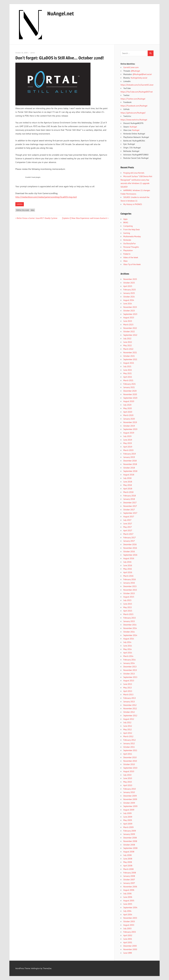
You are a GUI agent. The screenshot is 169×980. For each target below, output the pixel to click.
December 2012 (130, 705)
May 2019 (128, 443)
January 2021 (129, 387)
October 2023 (129, 311)
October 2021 (129, 356)
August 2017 (129, 516)
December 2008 (130, 838)
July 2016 (127, 562)
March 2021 (128, 380)
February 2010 (130, 789)
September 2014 (130, 635)
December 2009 (130, 796)
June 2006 (128, 897)
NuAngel (133, 127)
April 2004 (128, 914)
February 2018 (130, 496)
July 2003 (127, 928)
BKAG (126, 222)
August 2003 (129, 925)
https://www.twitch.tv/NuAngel (134, 120)
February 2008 (130, 873)
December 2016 (130, 544)
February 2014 (130, 660)
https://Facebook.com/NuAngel (134, 106)
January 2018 (129, 499)
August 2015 (129, 597)
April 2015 (128, 611)
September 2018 (130, 471)
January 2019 (129, 457)
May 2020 (128, 408)
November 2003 (130, 918)
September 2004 (130, 907)
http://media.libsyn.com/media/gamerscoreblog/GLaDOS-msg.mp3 (46, 197)
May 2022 (128, 345)
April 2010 (128, 785)
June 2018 (128, 482)
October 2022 (129, 331)
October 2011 (129, 747)
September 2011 (130, 750)
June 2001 (128, 939)
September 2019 (130, 429)
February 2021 (130, 384)
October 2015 (129, 593)
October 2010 (129, 764)
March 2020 (128, 415)
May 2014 (128, 649)
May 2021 (128, 373)
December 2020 (130, 391)
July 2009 (127, 813)
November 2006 (130, 887)
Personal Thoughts (131, 247)
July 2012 (127, 722)
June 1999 (128, 953)
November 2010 (130, 761)
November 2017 (130, 506)
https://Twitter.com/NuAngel (133, 99)
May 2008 (128, 862)
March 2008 (128, 869)
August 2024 (129, 300)
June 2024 (128, 303)
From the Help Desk (132, 229)
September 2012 (130, 715)
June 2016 (128, 565)
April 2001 (128, 942)
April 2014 (128, 653)
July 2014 (127, 642)
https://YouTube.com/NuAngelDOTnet (137, 92)
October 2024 (129, 297)
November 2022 (130, 328)
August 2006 (129, 890)
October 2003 (129, 921)
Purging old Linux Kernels (134, 173)
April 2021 (128, 377)
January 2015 (129, 621)
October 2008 (129, 845)
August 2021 (129, 363)
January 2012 (129, 743)
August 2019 (129, 433)
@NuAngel (135, 71)
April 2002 (128, 935)
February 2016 (130, 579)
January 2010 (129, 792)
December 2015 (130, 586)
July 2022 (127, 338)
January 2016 (129, 583)
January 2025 (129, 293)
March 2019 (128, 450)
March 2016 (128, 576)
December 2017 (130, 502)
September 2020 (130, 398)
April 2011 (128, 754)
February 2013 (130, 698)
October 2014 (129, 632)
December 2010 (130, 757)
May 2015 (128, 607)
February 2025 (130, 290)
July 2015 (127, 600)
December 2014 (130, 625)
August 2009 (129, 810)
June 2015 (128, 604)
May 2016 (128, 569)
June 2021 (128, 370)
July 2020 (127, 405)
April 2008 (128, 866)
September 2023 (130, 314)
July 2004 (127, 911)
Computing (128, 226)
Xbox (125, 261)
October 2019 (129, 426)
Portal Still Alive (23, 210)
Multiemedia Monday (132, 236)
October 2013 (129, 674)
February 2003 (130, 932)
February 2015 (130, 618)
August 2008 (129, 852)
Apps (125, 219)
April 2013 (128, 691)
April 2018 (128, 489)
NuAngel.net (61, 13)
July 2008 (127, 855)
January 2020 (129, 419)
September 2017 (130, 513)
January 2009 (129, 834)
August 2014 (129, 639)
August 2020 (129, 401)
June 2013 (128, 684)
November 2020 (130, 394)
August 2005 (129, 901)
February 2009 (130, 831)
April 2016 (128, 572)
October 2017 (129, 510)
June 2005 (128, 904)
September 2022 (130, 335)
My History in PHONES (133, 204)
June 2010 (128, 778)
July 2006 (127, 893)
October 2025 (129, 283)
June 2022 (128, 342)
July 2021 (127, 366)
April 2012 (128, 733)
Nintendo (127, 240)
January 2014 (129, 663)
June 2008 (128, 859)
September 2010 (130, 768)
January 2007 (129, 883)
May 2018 (128, 485)
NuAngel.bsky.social (139, 78)
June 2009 (128, 817)
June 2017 (128, 523)
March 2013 (128, 694)
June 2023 (128, 321)
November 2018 (130, 464)
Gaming (20, 204)
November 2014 (130, 628)
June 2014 (128, 646)
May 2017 (128, 527)
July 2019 (127, 436)
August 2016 (129, 558)
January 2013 (129, 702)
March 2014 (128, 656)
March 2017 (128, 534)
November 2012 (130, 708)
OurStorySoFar (130, 243)
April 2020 (128, 412)
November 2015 (130, 590)
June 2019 (128, 440)
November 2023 (130, 307)
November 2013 (130, 670)
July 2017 (127, 520)
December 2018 (130, 461)
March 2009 (128, 827)
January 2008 (129, 876)
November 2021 (130, 352)
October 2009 (129, 803)
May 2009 (128, 820)
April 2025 (128, 286)
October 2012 (129, 712)
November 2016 (130, 548)
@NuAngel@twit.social (142, 74)
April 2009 (128, 824)
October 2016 (129, 551)
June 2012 (128, 726)
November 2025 (130, 279)
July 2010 (127, 775)
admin (33, 53)
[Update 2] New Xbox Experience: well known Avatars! (85, 218)
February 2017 (130, 537)
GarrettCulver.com (131, 67)
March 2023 (128, 324)
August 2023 (129, 317)
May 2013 (128, 688)
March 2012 (128, 736)
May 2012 (128, 729)
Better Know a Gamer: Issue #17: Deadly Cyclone (37, 218)
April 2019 (128, 447)
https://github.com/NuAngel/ (133, 113)
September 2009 (130, 806)
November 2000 (130, 949)
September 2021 (130, 359)
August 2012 (129, 719)
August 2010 (129, 771)
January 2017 (129, 541)
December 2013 (130, 667)
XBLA (33, 210)
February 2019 (130, 454)
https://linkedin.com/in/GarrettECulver (137, 85)
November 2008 (130, 841)
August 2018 (129, 475)
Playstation (128, 250)
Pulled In (127, 254)
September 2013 (130, 677)
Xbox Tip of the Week (132, 264)
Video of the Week (131, 257)
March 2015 (128, 614)
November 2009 (130, 799)
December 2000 (130, 946)
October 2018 (129, 468)
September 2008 (130, 848)
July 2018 (127, 478)
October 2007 (129, 880)
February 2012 (130, 740)
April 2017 (128, 530)
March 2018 (128, 492)
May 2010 (128, 782)
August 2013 (129, 680)
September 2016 (130, 555)
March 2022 (128, 349)
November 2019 (130, 422)
